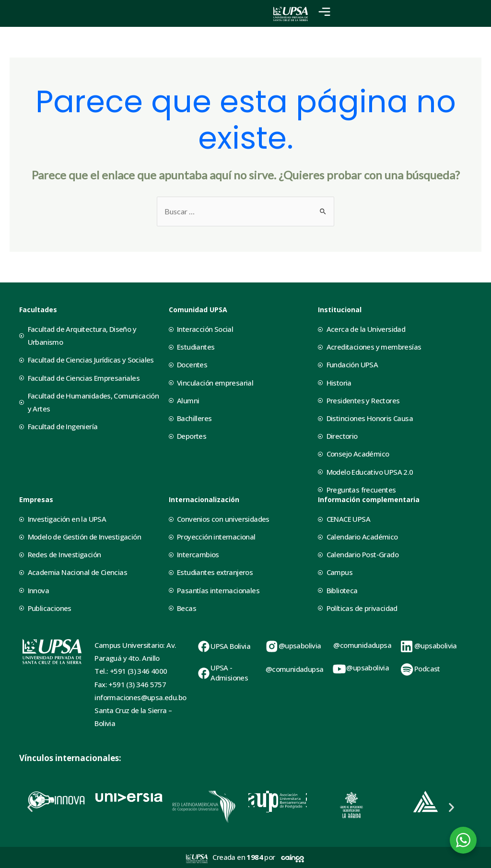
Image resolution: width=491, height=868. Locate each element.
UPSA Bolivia (230, 646)
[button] (30, 807)
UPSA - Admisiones (229, 673)
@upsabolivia (300, 645)
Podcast (427, 669)
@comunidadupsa (295, 669)
